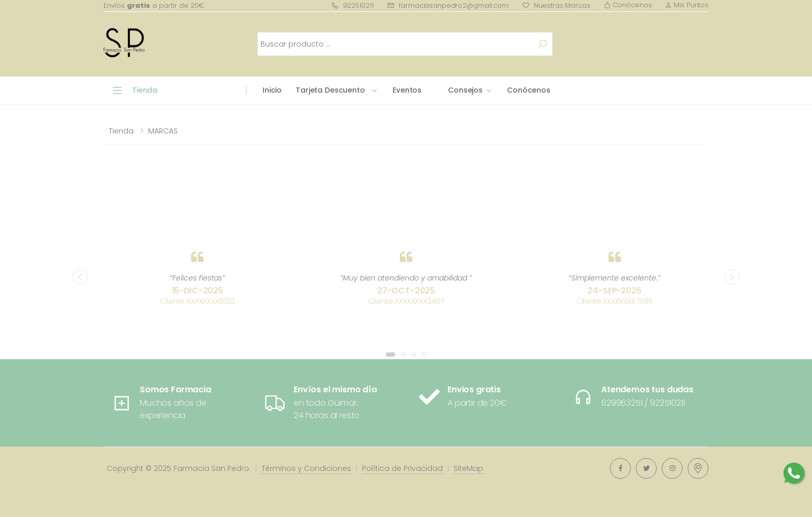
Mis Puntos (687, 5)
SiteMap (468, 468)
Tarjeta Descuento (330, 90)
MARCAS (163, 131)
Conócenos (628, 5)
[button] (390, 354)
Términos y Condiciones (306, 468)
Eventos (407, 90)
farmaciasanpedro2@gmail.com (447, 5)
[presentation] (80, 277)
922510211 (352, 5)
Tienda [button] (145, 90)
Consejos (465, 90)
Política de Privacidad (402, 468)
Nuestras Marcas (556, 5)
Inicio (272, 90)
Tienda (121, 131)
